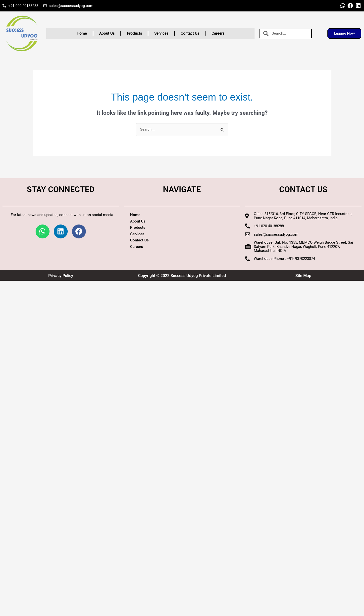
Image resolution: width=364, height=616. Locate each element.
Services (161, 33)
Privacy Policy (61, 276)
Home (82, 33)
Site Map (303, 276)
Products (134, 33)
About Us (107, 33)
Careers (218, 33)
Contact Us (190, 33)
